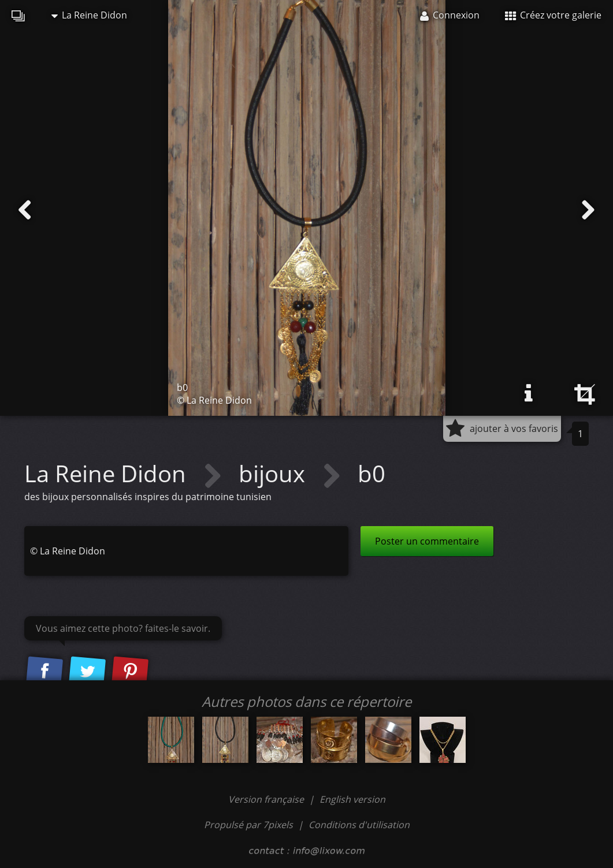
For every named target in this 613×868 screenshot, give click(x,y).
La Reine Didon (89, 15)
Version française (267, 799)
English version (352, 799)
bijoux (275, 473)
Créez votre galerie (553, 15)
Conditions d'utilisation (359, 825)
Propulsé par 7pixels (248, 825)
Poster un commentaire (427, 541)
